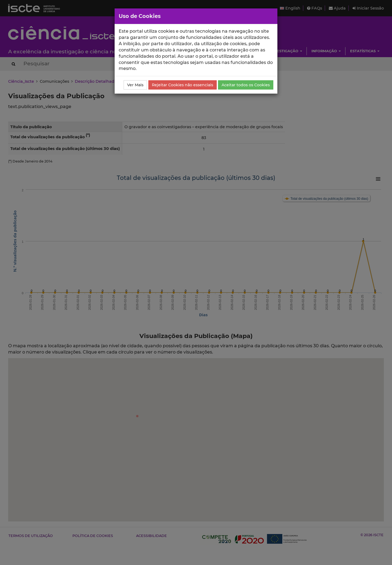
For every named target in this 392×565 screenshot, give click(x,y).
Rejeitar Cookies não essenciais (183, 85)
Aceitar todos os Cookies (246, 85)
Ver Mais (135, 85)
